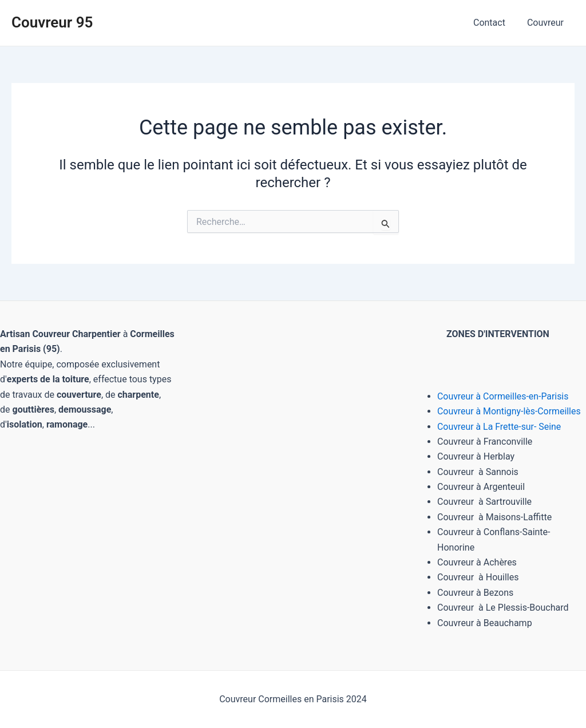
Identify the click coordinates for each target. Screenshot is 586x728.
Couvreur (547, 23)
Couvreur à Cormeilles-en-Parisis (503, 396)
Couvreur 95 (52, 22)
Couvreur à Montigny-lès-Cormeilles (510, 411)
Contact (494, 23)
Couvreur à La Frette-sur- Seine (500, 427)
